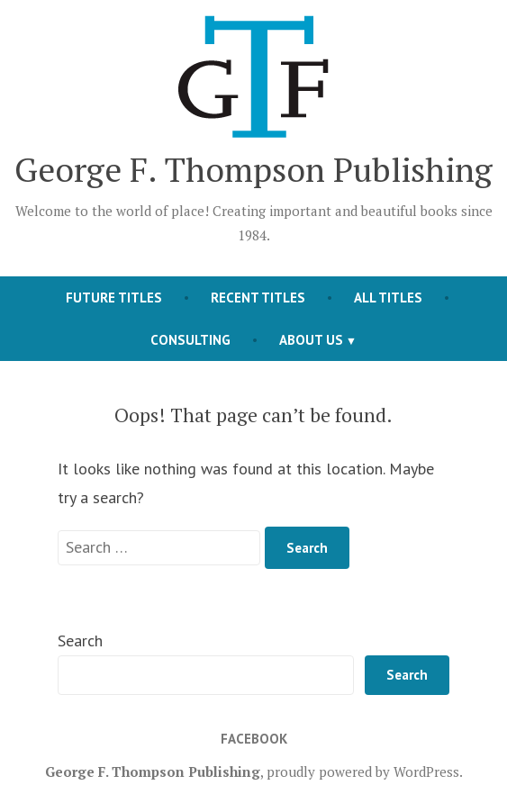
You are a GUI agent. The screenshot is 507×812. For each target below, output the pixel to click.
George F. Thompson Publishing (253, 169)
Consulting (190, 340)
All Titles (388, 298)
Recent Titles (258, 298)
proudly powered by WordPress (363, 771)
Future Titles (114, 298)
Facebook (254, 739)
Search (80, 641)
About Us (311, 340)
